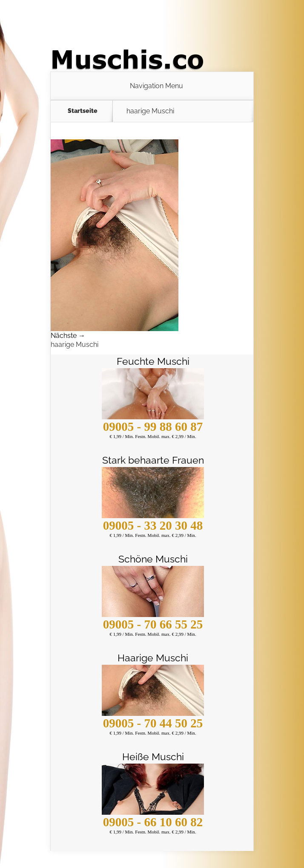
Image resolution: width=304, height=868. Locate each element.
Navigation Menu (156, 86)
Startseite (83, 111)
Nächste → (68, 336)
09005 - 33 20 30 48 (153, 525)
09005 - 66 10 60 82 (153, 822)
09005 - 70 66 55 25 (153, 624)
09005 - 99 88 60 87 (153, 427)
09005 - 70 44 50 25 (153, 723)
